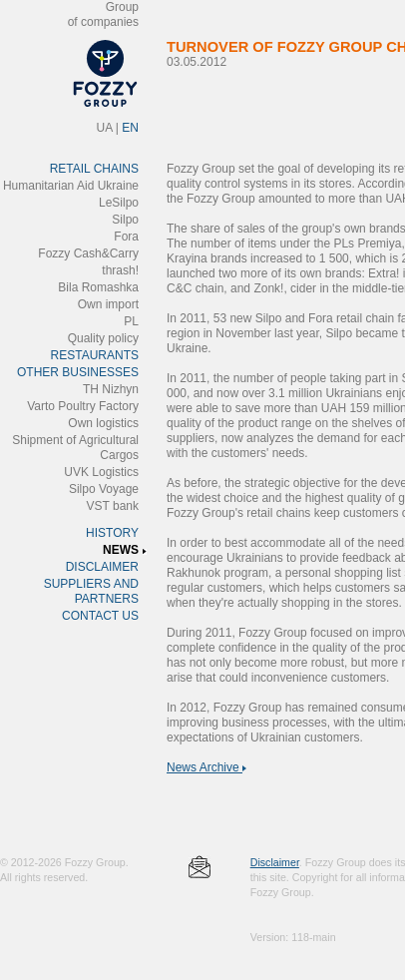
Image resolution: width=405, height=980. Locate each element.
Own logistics (103, 423)
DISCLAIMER (102, 567)
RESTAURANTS (95, 355)
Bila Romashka (98, 287)
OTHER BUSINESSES (78, 372)
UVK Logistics (101, 472)
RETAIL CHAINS (94, 169)
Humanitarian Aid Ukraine (71, 186)
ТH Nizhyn (111, 389)
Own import (108, 304)
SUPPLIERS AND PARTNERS (91, 591)
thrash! (120, 270)
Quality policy (103, 338)
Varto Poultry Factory (83, 406)
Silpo (125, 220)
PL (131, 321)
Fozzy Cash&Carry (88, 253)
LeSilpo (119, 203)
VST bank (113, 506)
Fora (126, 237)
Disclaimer (275, 862)
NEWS (121, 550)
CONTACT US (100, 616)
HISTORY (112, 533)
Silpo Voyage (104, 489)
